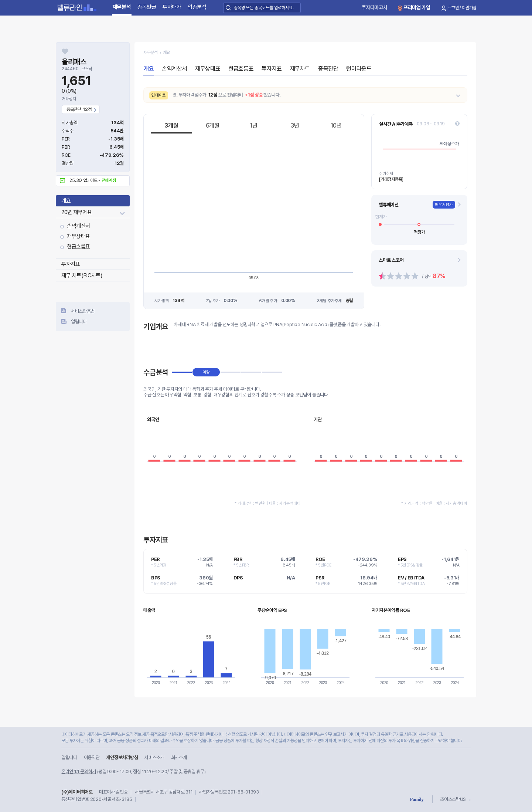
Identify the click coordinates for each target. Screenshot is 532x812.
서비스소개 (154, 757)
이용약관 (92, 757)
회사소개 (179, 757)
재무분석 (122, 7)
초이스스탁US (453, 799)
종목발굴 (147, 7)
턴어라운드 (359, 69)
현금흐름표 (79, 247)
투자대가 (172, 7)
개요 (66, 201)
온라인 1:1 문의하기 (79, 772)
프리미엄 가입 (417, 7)
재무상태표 (79, 236)
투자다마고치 (375, 7)
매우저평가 (444, 205)
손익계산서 (79, 226)
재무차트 (300, 69)
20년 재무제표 (77, 212)
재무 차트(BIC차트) (82, 275)
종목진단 (328, 69)
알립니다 (79, 322)
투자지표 (71, 264)
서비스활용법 (83, 311)
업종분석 (197, 7)
